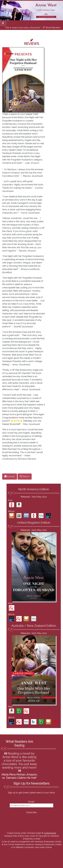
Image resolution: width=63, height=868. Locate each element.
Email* (31, 802)
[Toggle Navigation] (3, 23)
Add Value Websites (22, 867)
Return (25, 476)
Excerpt (10, 476)
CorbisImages (50, 833)
